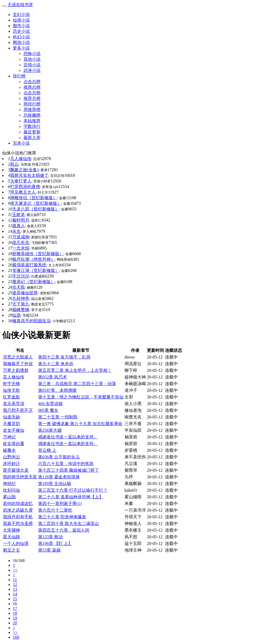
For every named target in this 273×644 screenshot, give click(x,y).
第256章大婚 (50, 430)
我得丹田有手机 (18, 517)
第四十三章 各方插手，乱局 (64, 357)
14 (15, 594)
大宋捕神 (11, 530)
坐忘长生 (21, 242)
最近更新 (32, 132)
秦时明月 (21, 220)
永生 (17, 231)
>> (15, 632)
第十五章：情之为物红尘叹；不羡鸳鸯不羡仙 (81, 397)
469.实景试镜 (50, 404)
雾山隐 (9, 497)
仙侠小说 (21, 20)
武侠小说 (32, 70)
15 (15, 599)
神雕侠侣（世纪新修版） (34, 198)
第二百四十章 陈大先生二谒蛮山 (69, 523)
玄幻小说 (21, 15)
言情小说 (32, 65)
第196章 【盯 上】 (55, 543)
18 (15, 613)
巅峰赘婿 (21, 310)
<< (15, 570)
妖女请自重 (14, 444)
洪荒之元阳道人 (18, 357)
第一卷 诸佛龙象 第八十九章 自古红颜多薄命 (80, 424)
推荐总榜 (32, 87)
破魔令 (9, 450)
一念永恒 (21, 248)
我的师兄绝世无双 (20, 477)
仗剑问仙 (11, 490)
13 (15, 589)
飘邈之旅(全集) (24, 170)
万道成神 (21, 237)
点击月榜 (32, 93)
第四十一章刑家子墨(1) (60, 504)
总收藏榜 (32, 115)
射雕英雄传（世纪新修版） (38, 254)
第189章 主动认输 (55, 484)
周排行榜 (32, 104)
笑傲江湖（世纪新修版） (36, 270)
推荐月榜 (32, 98)
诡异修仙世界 (25, 293)
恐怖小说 (32, 54)
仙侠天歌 (11, 390)
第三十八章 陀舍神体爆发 (62, 517)
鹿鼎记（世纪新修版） (34, 282)
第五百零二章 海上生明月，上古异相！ (75, 370)
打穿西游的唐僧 (25, 187)
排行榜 (19, 76)
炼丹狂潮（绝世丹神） (34, 259)
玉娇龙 (18, 215)
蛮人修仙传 (14, 377)
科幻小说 (21, 37)
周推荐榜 (32, 110)
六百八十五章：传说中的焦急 (66, 464)
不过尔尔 (21, 276)
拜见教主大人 (23, 192)
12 (15, 584)
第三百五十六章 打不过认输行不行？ (73, 490)
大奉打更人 (21, 181)
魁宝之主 (11, 550)
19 (15, 618)
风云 (14, 164)
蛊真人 (19, 226)
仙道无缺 (11, 417)
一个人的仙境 (16, 543)
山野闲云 (11, 457)
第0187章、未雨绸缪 (57, 390)
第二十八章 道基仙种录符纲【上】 (71, 497)
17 (15, 608)
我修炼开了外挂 (18, 364)
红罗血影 (11, 397)
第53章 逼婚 (49, 550)
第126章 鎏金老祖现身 (59, 477)
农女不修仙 (14, 430)
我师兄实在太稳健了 (29, 175)
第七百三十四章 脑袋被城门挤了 (69, 470)
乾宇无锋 (11, 384)
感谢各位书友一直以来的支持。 (68, 437)
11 (15, 580)
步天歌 (19, 287)
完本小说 (21, 143)
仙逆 (17, 315)
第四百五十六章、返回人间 (64, 530)
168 (16, 637)
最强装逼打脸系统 (29, 265)
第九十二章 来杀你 (56, 364)
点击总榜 (32, 82)
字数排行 (32, 126)
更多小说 (21, 48)
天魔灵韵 (11, 424)
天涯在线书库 (20, 5)
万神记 (9, 437)
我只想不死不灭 (18, 410)
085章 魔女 (48, 410)
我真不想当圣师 (18, 523)
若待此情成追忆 (18, 504)
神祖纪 (9, 484)
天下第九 (21, 304)
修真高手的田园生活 (31, 321)
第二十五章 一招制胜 (58, 417)
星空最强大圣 (16, 470)
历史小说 (21, 31)
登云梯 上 (47, 450)
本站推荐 (32, 121)
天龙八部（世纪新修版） (36, 209)
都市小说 (21, 26)
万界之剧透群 (16, 370)
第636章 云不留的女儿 (59, 457)
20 (15, 623)
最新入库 (32, 138)
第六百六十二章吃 (55, 510)
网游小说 (21, 42)
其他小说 (32, 59)
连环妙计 (11, 464)
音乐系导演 (14, 404)
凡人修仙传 (21, 159)
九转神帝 (21, 298)
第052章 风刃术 (53, 377)
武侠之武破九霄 (18, 510)
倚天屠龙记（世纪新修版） (36, 203)
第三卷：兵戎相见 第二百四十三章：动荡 (77, 384)
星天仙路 (11, 537)
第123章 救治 (50, 537)
